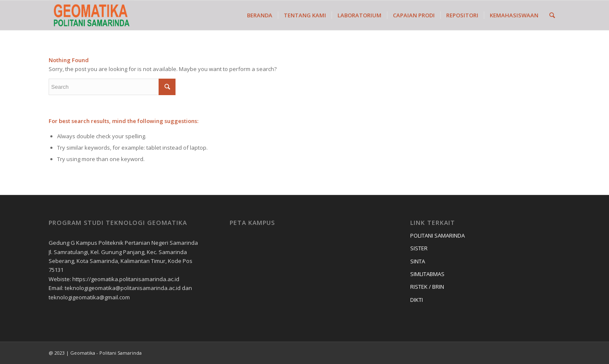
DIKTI (417, 300)
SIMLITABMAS (427, 274)
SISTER (419, 248)
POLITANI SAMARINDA (438, 235)
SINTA (418, 261)
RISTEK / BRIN (427, 287)
